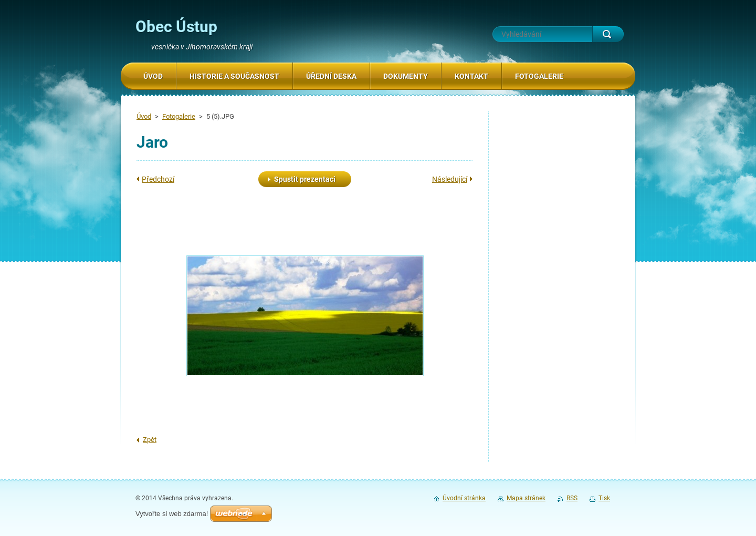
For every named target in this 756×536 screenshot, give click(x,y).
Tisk (604, 498)
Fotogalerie (179, 116)
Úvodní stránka (464, 498)
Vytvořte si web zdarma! (172, 514)
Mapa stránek (526, 498)
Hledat (608, 34)
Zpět (150, 440)
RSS (572, 498)
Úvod (144, 116)
